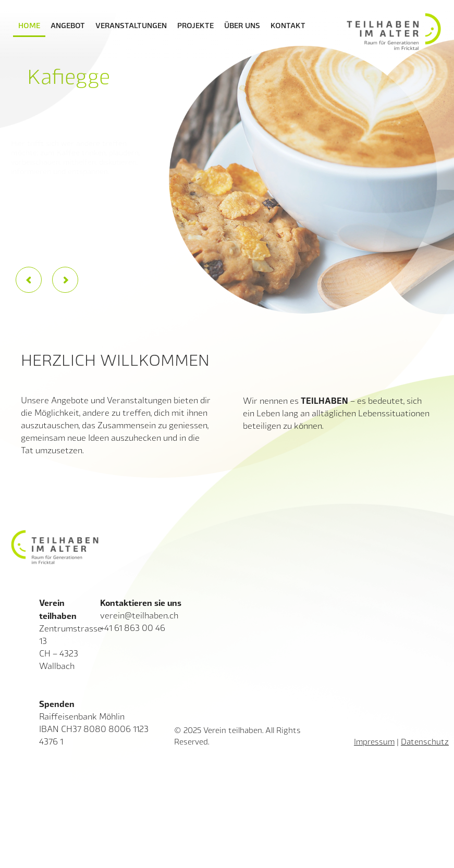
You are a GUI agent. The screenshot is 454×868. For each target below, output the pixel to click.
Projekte (195, 25)
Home (29, 25)
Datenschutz (425, 741)
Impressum (374, 741)
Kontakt (288, 25)
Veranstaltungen (131, 25)
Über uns (242, 25)
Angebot (68, 25)
